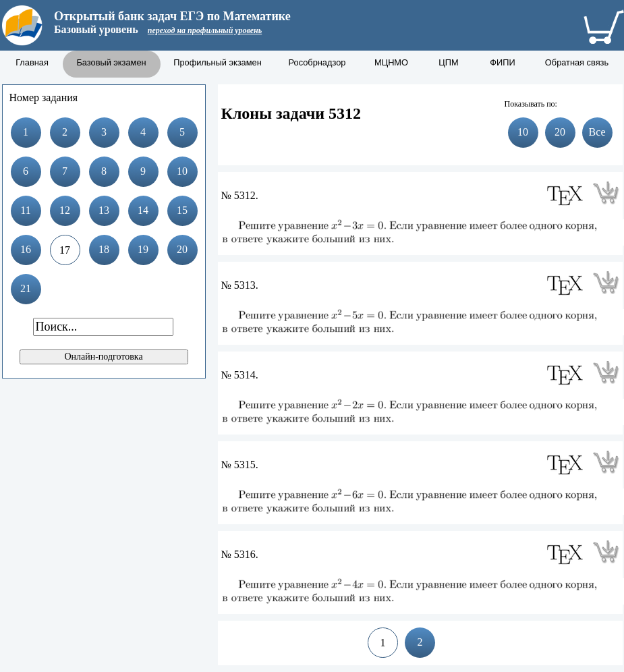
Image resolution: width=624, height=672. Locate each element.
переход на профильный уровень (205, 30)
